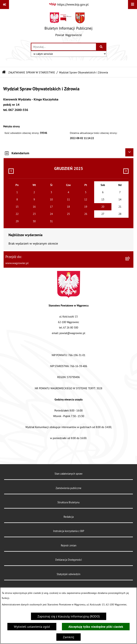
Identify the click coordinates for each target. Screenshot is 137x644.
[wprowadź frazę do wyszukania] (64, 47)
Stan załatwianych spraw (68, 474)
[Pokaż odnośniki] (5, 5)
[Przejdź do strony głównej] (68, 26)
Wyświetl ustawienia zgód (32, 627)
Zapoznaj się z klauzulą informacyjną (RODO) (69, 616)
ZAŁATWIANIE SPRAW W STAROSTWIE (32, 72)
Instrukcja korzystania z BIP (69, 531)
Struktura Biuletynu (68, 502)
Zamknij (68, 637)
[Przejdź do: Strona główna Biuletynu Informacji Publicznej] (4, 72)
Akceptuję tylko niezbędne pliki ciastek (96, 627)
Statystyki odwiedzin (68, 574)
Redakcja (69, 517)
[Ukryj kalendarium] (129, 152)
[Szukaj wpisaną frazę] (101, 47)
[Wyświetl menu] (132, 5)
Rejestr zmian (69, 545)
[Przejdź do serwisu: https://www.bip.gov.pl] (69, 4)
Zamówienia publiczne (68, 488)
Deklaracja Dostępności (69, 560)
